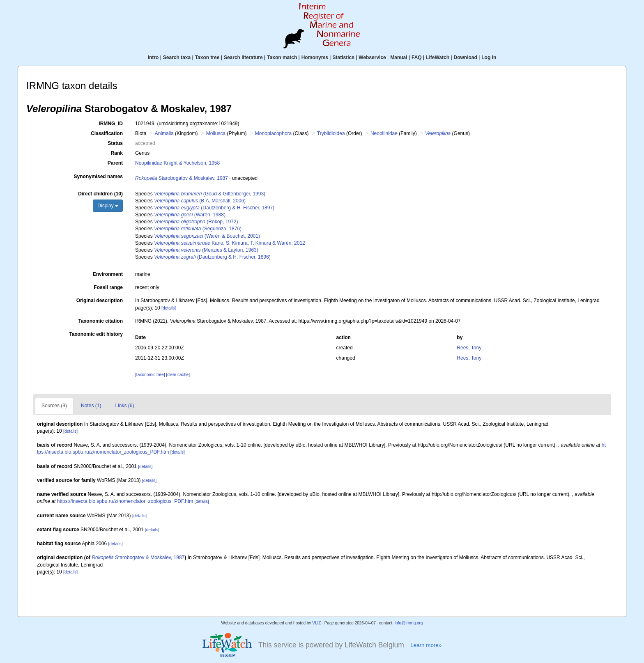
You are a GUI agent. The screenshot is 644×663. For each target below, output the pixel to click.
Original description (100, 301)
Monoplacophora (273, 133)
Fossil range (108, 287)
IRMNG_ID (111, 124)
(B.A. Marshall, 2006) (200, 201)
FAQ (417, 57)
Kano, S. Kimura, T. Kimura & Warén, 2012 (230, 243)
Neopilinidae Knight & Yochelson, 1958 (177, 163)
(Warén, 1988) (190, 215)
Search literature (243, 57)
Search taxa (177, 57)
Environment (108, 274)
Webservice (372, 57)
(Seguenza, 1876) (198, 229)
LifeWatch (438, 57)
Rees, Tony (469, 348)
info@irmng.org (409, 623)
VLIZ (316, 623)
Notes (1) (91, 406)
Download (466, 57)
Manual (399, 57)
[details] (169, 308)
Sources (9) (54, 406)
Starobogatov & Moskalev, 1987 (182, 178)
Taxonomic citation (101, 321)
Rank (117, 153)
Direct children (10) (100, 194)
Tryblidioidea (331, 133)
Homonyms (315, 57)
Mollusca (216, 133)
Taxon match (282, 57)
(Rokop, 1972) (196, 222)
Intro (153, 57)
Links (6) (124, 406)
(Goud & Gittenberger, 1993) (210, 194)
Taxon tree (207, 57)
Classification (107, 133)
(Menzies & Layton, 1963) (206, 250)
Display (108, 206)
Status (115, 143)
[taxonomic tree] (150, 375)
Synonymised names (98, 177)
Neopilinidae (384, 133)
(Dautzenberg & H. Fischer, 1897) (214, 208)
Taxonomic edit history (96, 334)
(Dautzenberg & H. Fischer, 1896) (212, 257)
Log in (489, 57)
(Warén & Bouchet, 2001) (207, 236)
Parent (115, 163)
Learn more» (426, 645)
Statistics (343, 57)
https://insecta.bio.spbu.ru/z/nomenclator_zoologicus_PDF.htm (125, 501)
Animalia (164, 133)
